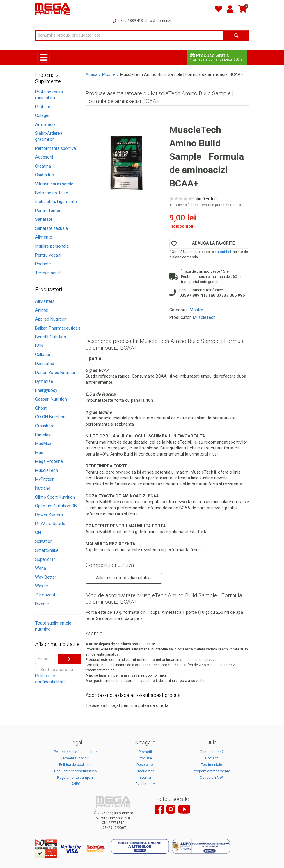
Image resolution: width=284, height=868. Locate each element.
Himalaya (44, 435)
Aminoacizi (46, 125)
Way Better (46, 577)
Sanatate (44, 219)
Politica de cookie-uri (76, 765)
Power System (49, 515)
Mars (40, 453)
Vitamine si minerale (54, 184)
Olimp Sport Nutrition (55, 497)
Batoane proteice (52, 193)
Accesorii (44, 157)
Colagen (43, 116)
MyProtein (45, 479)
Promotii (145, 752)
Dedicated (45, 364)
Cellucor (43, 355)
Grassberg (45, 426)
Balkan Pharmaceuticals (58, 328)
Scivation (44, 541)
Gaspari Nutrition (51, 399)
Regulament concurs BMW (76, 771)
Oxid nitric (45, 175)
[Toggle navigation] (44, 57)
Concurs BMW (211, 778)
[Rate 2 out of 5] (176, 199)
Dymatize (44, 381)
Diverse (42, 604)
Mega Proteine (49, 461)
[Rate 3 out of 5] (181, 199)
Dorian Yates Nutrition (56, 373)
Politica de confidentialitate (76, 752)
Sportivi (145, 778)
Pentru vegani (48, 255)
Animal (42, 310)
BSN (39, 346)
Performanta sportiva (56, 148)
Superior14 (46, 560)
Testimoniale (212, 765)
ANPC (76, 784)
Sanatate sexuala (52, 228)
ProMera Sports (50, 524)
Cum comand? (212, 752)
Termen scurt (48, 273)
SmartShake (47, 550)
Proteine (43, 107)
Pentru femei (48, 211)
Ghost (41, 408)
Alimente (44, 237)
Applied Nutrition (51, 319)
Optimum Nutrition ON (56, 506)
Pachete (43, 264)
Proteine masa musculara (49, 95)
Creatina (43, 166)
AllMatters (45, 302)
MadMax (43, 444)
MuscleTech (47, 471)
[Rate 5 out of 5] (190, 199)
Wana (41, 568)
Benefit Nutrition (51, 337)
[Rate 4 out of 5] (186, 199)
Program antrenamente (211, 771)
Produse (145, 758)
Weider (42, 586)
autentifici (223, 252)
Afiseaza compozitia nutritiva (124, 578)
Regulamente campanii (76, 778)
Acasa (92, 75)
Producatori (145, 771)
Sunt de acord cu (54, 676)
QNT (39, 533)
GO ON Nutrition (50, 417)
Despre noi (145, 765)
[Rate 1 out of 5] (172, 199)
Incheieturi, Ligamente (56, 202)
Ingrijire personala (52, 246)
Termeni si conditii (76, 758)
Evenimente (145, 784)
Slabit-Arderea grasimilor (49, 136)
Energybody (46, 391)
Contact (212, 758)
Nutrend (43, 488)
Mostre (109, 75)
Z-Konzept (45, 595)
